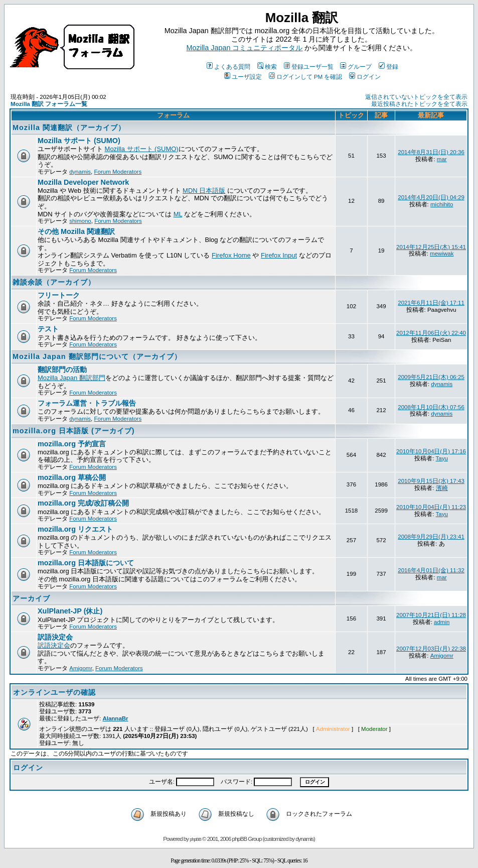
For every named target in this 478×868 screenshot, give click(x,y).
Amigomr (81, 668)
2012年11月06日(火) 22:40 (431, 333)
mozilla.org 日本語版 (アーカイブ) (74, 431)
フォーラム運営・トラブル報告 (87, 403)
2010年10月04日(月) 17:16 (431, 451)
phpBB (195, 839)
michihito (442, 204)
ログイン (365, 77)
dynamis (80, 172)
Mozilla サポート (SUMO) (79, 141)
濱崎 (442, 488)
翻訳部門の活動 (62, 369)
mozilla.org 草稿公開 (72, 477)
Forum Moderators (118, 172)
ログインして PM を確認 (306, 77)
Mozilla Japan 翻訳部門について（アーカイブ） (97, 356)
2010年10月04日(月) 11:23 (431, 507)
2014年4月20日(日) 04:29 (431, 197)
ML (178, 214)
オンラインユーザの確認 (54, 692)
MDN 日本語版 (204, 191)
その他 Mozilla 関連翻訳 (76, 231)
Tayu (442, 458)
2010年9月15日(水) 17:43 (431, 481)
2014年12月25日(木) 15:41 (431, 247)
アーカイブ (31, 598)
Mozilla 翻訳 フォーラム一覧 (49, 104)
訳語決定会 (55, 637)
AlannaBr (115, 718)
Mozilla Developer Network (83, 182)
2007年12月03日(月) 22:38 (431, 649)
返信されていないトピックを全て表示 (416, 97)
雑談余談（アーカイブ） (54, 282)
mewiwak (442, 254)
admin (442, 622)
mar (442, 159)
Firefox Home (231, 255)
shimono (80, 221)
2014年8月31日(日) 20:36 (431, 152)
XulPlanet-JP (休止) (70, 611)
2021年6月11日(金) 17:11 (431, 303)
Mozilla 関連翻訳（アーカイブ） (69, 128)
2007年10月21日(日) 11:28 (431, 615)
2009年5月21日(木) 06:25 (431, 377)
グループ (356, 67)
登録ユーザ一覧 (309, 67)
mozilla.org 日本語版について (86, 563)
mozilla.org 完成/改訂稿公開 (83, 503)
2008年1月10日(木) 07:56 (431, 407)
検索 (267, 67)
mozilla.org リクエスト (75, 529)
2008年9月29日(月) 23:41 (431, 537)
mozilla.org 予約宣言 (72, 444)
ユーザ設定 (243, 77)
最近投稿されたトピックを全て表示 (419, 104)
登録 (388, 67)
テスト (48, 329)
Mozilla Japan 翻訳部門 (71, 378)
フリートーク (59, 295)
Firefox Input (279, 255)
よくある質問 (228, 67)
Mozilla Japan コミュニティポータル (245, 48)
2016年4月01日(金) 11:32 (431, 570)
